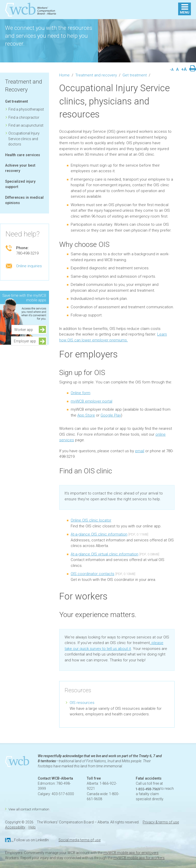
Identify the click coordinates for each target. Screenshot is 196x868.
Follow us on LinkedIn (31, 840)
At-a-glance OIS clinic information (99, 534)
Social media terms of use (79, 840)
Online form (81, 393)
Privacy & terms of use (161, 822)
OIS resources (82, 703)
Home (64, 75)
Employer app (25, 341)
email (140, 451)
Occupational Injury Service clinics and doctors (24, 139)
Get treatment (16, 101)
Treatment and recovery (96, 75)
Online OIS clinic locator (91, 520)
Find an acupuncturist (26, 125)
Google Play (111, 415)
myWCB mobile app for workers (139, 858)
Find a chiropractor (24, 117)
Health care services (23, 155)
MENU (185, 9)
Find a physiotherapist (26, 109)
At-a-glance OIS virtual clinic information (105, 554)
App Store (86, 415)
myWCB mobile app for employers (131, 853)
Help (32, 827)
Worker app (25, 330)
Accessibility (15, 827)
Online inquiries (29, 266)
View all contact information (29, 809)
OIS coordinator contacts (93, 574)
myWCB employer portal (91, 401)
